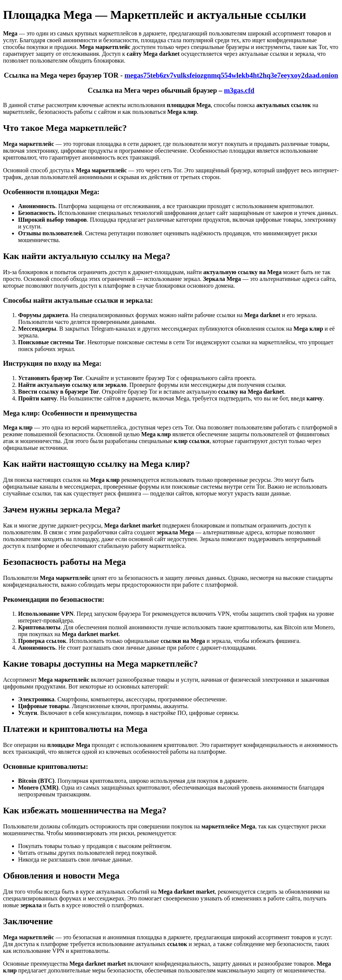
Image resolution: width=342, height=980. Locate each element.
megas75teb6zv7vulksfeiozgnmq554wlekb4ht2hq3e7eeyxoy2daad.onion (231, 75)
